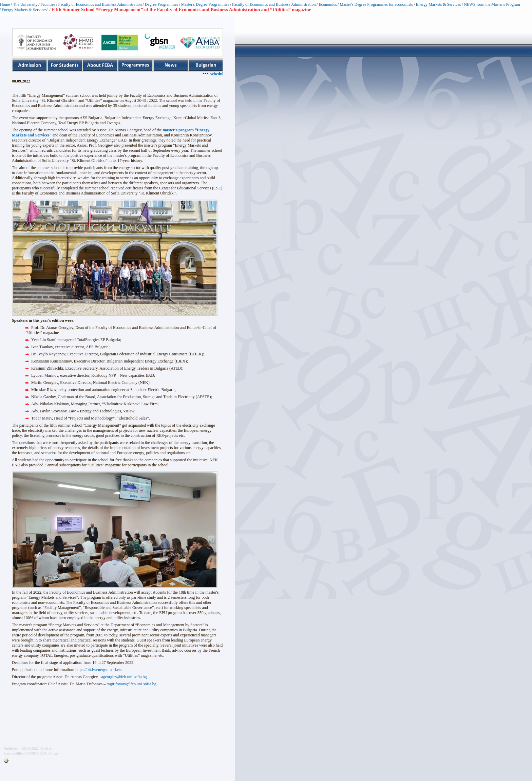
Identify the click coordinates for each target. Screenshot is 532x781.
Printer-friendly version (8, 761)
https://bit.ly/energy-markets (98, 670)
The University (25, 4)
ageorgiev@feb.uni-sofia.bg (124, 677)
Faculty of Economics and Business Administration (100, 4)
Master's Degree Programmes (205, 4)
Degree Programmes (161, 4)
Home (5, 4)
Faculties (48, 4)
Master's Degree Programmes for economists (376, 4)
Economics (328, 4)
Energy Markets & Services (439, 4)
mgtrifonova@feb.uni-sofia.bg (131, 684)
